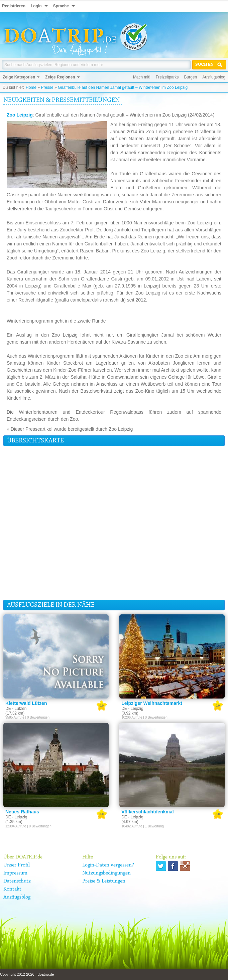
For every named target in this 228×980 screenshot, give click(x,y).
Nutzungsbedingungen (106, 873)
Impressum (15, 873)
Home (31, 87)
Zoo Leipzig (20, 115)
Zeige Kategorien (19, 77)
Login (36, 6)
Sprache (61, 6)
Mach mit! (142, 77)
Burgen (191, 77)
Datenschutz (17, 881)
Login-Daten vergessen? (108, 865)
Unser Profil (17, 865)
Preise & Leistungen (104, 881)
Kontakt (12, 889)
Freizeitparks (167, 77)
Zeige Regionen (60, 77)
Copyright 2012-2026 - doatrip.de (27, 974)
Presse (47, 87)
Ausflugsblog (214, 77)
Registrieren (14, 6)
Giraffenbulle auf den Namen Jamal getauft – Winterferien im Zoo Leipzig (123, 87)
